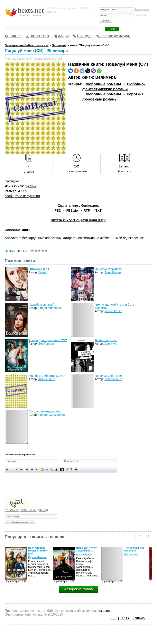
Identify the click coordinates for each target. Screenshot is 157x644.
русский (31, 186)
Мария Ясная (84, 555)
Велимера (105, 77)
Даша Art (111, 343)
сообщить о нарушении (22, 196)
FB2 (58, 211)
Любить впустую (106, 340)
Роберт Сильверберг (52, 415)
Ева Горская (47, 343)
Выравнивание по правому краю (36, 469)
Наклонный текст (12, 469)
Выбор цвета (56, 469)
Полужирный (7, 469)
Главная (15, 36)
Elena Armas (131, 555)
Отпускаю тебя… (40, 269)
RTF (87, 211)
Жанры (63, 36)
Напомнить (141, 15)
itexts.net (104, 611)
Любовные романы (103, 84)
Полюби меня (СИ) (41, 305)
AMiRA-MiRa (47, 379)
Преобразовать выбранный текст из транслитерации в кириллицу (71, 469)
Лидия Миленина (50, 308)
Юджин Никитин (37, 557)
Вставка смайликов (42, 469)
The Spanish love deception (134, 549)
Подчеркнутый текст (17, 469)
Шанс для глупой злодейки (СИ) (87, 549)
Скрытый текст (62, 469)
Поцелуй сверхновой (109, 269)
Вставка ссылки (47, 469)
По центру (32, 469)
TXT (99, 211)
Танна (42, 272)
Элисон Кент (113, 379)
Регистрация (142, 9)
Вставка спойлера (76, 469)
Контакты (139, 618)
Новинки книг (40, 36)
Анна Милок (113, 272)
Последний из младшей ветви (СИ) (38, 551)
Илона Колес (113, 311)
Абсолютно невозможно (45, 411)
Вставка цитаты (67, 469)
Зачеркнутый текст (21, 469)
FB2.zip (72, 211)
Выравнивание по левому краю (27, 469)
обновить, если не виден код (26, 510)
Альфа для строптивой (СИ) (48, 340)
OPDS (125, 618)
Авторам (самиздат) (115, 36)
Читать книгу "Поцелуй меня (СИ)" (79, 220)
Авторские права (78, 589)
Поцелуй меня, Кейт (109, 376)
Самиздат (84, 36)
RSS (113, 618)
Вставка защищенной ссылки (52, 469)
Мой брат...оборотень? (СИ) (48, 376)
